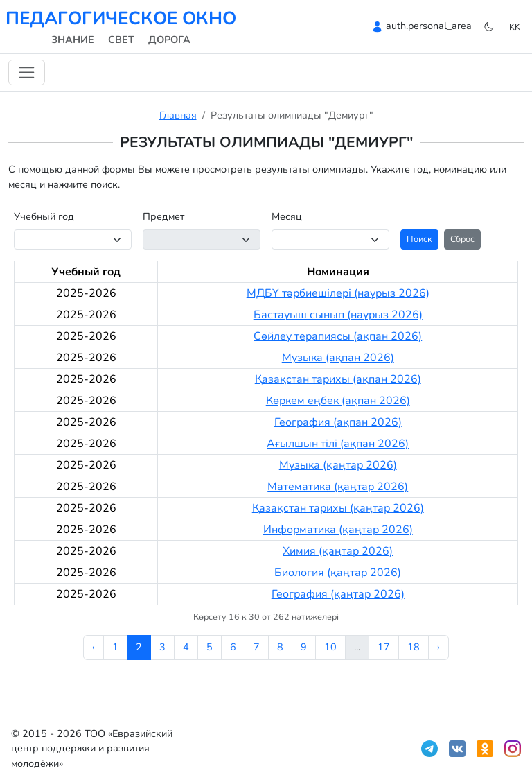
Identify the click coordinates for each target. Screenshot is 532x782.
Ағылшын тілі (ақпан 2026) (338, 444)
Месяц (287, 216)
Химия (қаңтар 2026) (338, 551)
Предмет (163, 216)
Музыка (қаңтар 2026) (338, 465)
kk (515, 27)
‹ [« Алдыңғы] (94, 647)
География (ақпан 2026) (338, 422)
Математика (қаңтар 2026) (338, 487)
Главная (178, 115)
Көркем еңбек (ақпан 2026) (338, 401)
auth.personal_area (429, 26)
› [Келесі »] (438, 647)
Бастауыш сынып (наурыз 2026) (338, 315)
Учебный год (44, 216)
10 (330, 647)
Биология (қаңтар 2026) (338, 573)
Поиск (419, 239)
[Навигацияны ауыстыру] (27, 72)
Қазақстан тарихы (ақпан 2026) (338, 379)
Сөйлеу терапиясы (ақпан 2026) (338, 336)
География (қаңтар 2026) (338, 594)
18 (414, 647)
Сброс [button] (462, 239)
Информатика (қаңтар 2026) (338, 530)
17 (384, 647)
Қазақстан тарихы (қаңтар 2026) (338, 508)
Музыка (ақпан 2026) (338, 358)
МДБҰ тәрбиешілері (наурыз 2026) (338, 293)
